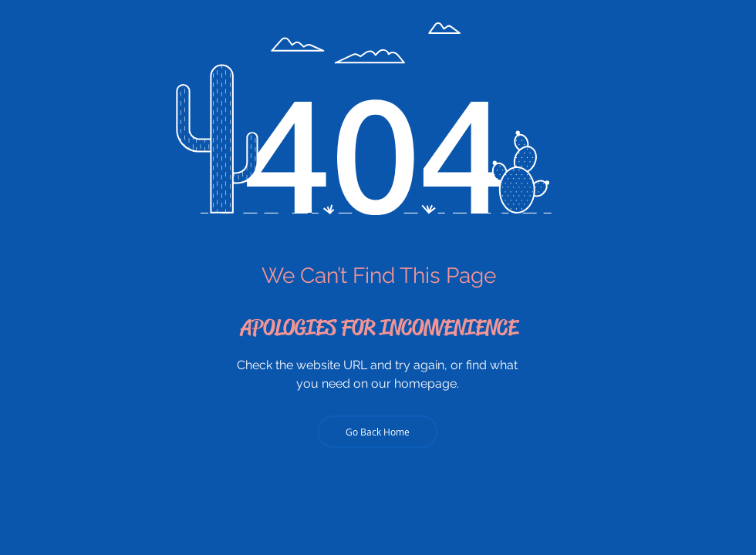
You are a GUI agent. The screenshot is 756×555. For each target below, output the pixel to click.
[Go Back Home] (378, 432)
